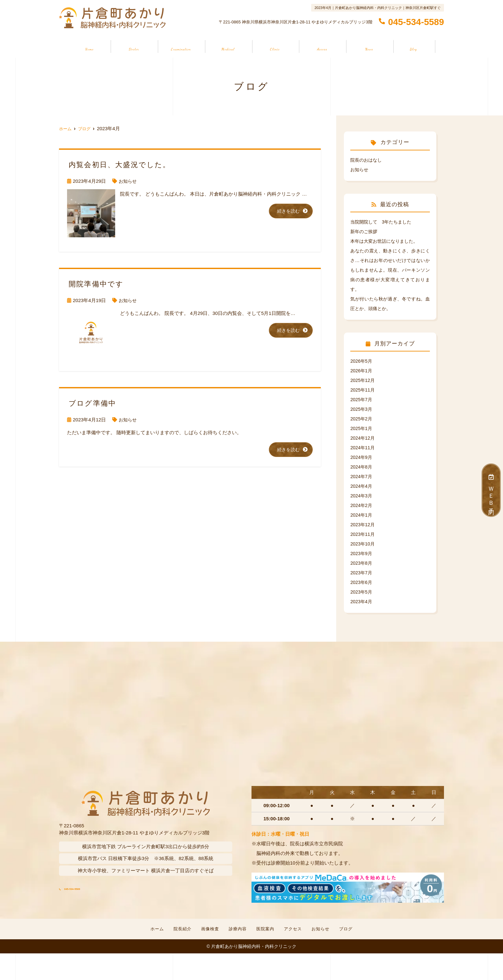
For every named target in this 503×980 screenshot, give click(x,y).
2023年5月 (362, 592)
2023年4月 (362, 601)
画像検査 (181, 46)
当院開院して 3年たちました (383, 222)
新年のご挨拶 (365, 231)
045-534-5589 (98, 886)
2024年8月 (362, 467)
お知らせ (370, 46)
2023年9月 (362, 553)
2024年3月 (362, 496)
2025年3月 (362, 409)
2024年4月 (362, 486)
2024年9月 (362, 457)
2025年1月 (362, 428)
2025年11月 (363, 390)
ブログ (414, 46)
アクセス (322, 46)
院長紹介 (133, 46)
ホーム (89, 46)
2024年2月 (362, 505)
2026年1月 (362, 371)
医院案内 (275, 46)
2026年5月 (362, 361)
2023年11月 (363, 534)
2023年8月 (362, 563)
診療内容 (228, 46)
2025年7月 (362, 399)
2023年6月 (362, 582)
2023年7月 (362, 573)
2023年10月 (363, 544)
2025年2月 (362, 419)
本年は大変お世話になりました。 (386, 241)
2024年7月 (362, 476)
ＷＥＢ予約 (491, 490)
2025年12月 (363, 380)
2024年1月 (362, 515)
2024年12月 (363, 438)
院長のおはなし (367, 160)
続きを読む (288, 211)
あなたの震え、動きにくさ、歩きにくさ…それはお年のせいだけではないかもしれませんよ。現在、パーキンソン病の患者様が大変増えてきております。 (390, 270)
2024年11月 (363, 448)
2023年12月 (363, 524)
